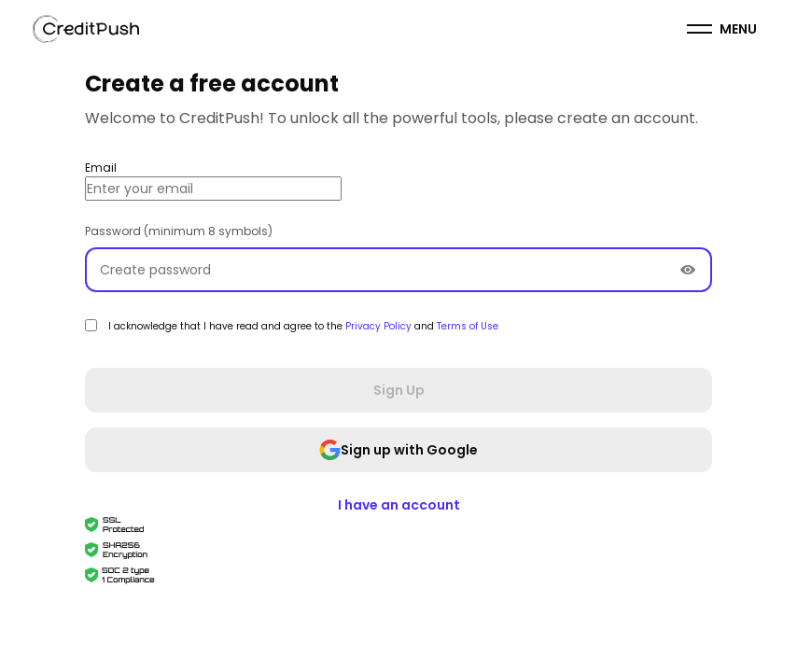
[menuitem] (722, 29)
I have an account (399, 505)
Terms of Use (468, 326)
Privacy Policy (380, 326)
